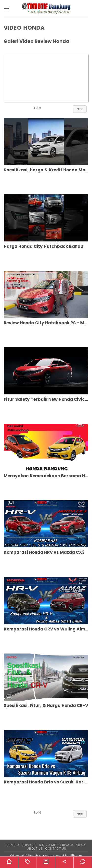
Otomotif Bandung (27, 856)
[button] (7, 8)
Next (80, 109)
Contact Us (56, 849)
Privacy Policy (73, 845)
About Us (35, 849)
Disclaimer (48, 845)
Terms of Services (21, 845)
